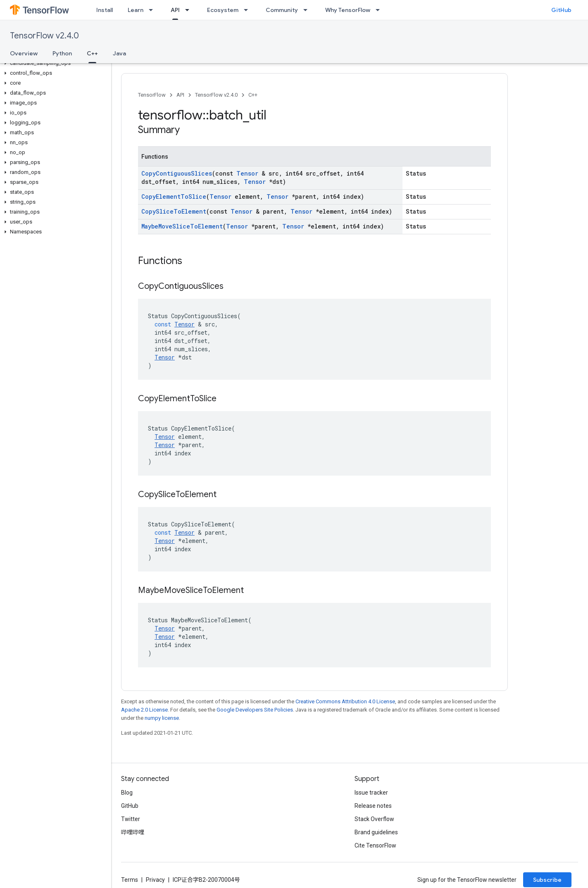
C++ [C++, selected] (92, 53)
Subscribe (547, 880)
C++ (253, 95)
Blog (127, 793)
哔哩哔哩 (133, 832)
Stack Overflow (374, 819)
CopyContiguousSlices (177, 173)
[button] (54, 63)
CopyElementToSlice (174, 196)
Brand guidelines (376, 832)
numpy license (162, 718)
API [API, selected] (175, 10)
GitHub (561, 10)
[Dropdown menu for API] (190, 10)
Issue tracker (371, 793)
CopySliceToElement (174, 211)
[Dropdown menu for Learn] (153, 10)
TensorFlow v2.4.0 (44, 36)
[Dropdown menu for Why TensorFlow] (380, 10)
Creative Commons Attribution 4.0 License (345, 701)
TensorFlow (152, 95)
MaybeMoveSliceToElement (182, 226)
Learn (136, 10)
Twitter (131, 819)
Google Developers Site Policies (255, 710)
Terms (130, 880)
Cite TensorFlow (375, 845)
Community (282, 10)
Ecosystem (223, 10)
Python (62, 53)
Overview (24, 53)
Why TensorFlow (348, 10)
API (180, 95)
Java (119, 53)
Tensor (247, 173)
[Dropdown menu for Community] (308, 10)
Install (105, 10)
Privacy (155, 880)
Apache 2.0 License (144, 710)
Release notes (373, 806)
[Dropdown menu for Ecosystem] (248, 10)
